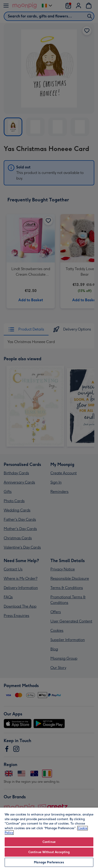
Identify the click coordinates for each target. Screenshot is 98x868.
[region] (49, 838)
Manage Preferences (49, 862)
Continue (49, 842)
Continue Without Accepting (49, 852)
